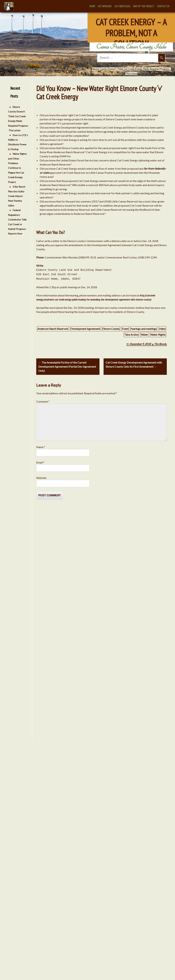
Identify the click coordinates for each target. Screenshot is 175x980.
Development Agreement (85, 329)
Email (40, 462)
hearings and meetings (144, 329)
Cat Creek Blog (122, 6)
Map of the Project (144, 6)
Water (144, 335)
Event (125, 329)
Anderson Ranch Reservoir (53, 329)
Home (92, 6)
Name (41, 447)
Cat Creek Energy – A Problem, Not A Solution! (131, 27)
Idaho (162, 329)
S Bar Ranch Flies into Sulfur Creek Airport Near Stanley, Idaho (15, 196)
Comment (43, 401)
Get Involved (105, 6)
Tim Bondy (160, 344)
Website (41, 478)
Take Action (131, 335)
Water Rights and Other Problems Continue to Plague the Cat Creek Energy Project (16, 168)
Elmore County (111, 329)
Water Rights (158, 335)
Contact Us (163, 6)
